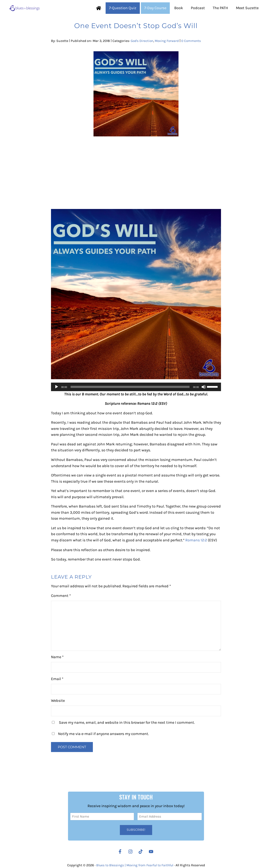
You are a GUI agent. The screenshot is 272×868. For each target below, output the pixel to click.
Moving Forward (168, 52)
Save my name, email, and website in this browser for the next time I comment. (127, 734)
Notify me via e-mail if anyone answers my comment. (100, 745)
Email (57, 691)
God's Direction (142, 52)
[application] (136, 398)
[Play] (57, 398)
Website (58, 712)
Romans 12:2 (196, 552)
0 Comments (193, 52)
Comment (61, 607)
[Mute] (204, 398)
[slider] (130, 398)
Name (57, 669)
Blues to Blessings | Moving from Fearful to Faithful (135, 865)
